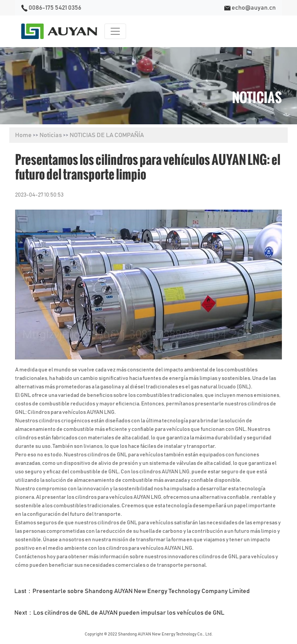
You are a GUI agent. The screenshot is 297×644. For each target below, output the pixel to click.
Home (23, 135)
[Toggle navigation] (115, 31)
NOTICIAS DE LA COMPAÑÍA (107, 135)
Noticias (51, 135)
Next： (119, 613)
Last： (132, 591)
